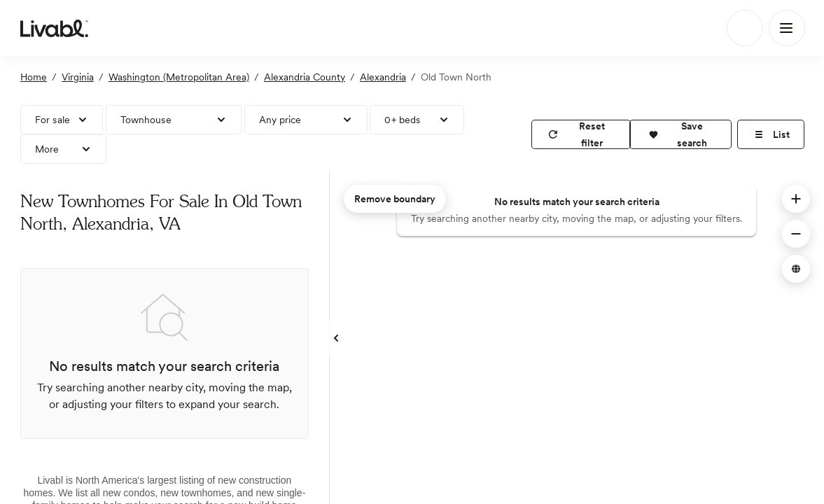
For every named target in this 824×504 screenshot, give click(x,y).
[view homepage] (54, 28)
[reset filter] (581, 134)
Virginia (78, 77)
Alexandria (383, 77)
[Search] (745, 28)
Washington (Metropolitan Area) (179, 77)
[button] (680, 134)
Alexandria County (305, 77)
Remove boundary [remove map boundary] (395, 199)
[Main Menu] (787, 28)
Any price (280, 120)
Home (34, 77)
